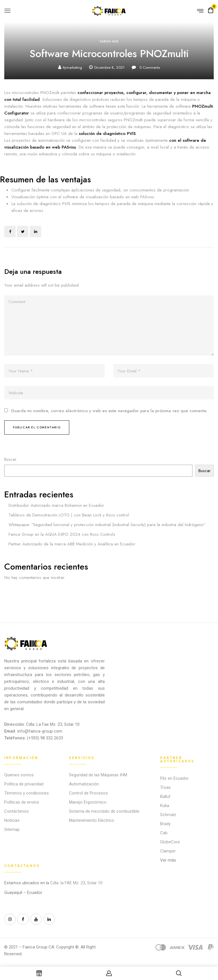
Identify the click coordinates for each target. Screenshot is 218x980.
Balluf (165, 796)
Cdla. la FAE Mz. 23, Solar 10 (77, 883)
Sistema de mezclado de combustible (104, 811)
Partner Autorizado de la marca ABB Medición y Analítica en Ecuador (72, 544)
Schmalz (168, 815)
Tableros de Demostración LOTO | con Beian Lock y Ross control (69, 515)
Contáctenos (16, 811)
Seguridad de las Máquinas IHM (98, 775)
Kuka (165, 806)
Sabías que (109, 41)
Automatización (84, 784)
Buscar (10, 459)
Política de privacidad (24, 784)
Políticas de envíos (22, 802)
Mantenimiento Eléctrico (92, 820)
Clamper (168, 851)
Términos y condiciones (27, 793)
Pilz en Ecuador (174, 778)
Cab (164, 833)
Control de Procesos (88, 793)
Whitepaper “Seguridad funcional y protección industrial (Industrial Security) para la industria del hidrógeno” (107, 525)
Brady (165, 824)
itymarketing (72, 67)
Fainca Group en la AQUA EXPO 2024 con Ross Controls (62, 534)
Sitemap (12, 829)
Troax (165, 787)
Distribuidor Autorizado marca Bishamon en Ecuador (56, 505)
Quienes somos (19, 775)
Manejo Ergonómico (88, 802)
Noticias (12, 820)
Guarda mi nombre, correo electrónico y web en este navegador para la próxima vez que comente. (109, 411)
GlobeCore (170, 842)
